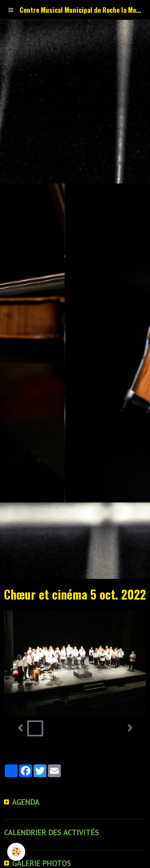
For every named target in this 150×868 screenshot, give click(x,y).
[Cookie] (16, 852)
